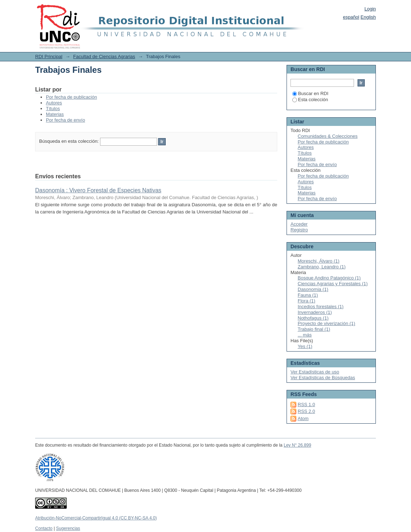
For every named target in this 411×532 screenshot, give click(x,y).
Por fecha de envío (65, 120)
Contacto (44, 528)
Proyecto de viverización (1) (326, 323)
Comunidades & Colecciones (328, 136)
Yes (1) (305, 346)
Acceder (299, 224)
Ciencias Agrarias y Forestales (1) (333, 284)
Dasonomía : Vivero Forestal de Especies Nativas (98, 190)
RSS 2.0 (306, 411)
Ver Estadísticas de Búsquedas (323, 378)
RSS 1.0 (306, 404)
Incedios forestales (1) (321, 307)
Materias (55, 114)
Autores (54, 103)
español (351, 17)
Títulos (53, 109)
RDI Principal (49, 57)
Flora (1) (306, 301)
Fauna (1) (308, 295)
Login (370, 9)
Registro (299, 230)
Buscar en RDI (310, 93)
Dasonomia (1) (313, 289)
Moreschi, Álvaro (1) (318, 261)
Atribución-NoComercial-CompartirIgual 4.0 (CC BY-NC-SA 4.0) (96, 518)
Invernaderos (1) (315, 312)
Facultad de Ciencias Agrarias (104, 57)
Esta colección (310, 100)
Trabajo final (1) (314, 329)
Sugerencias (68, 528)
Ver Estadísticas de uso (315, 372)
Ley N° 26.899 (297, 445)
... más (305, 335)
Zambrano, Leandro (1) (322, 267)
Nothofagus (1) (313, 318)
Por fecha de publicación (71, 97)
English (368, 17)
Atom (303, 418)
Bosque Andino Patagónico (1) (329, 278)
